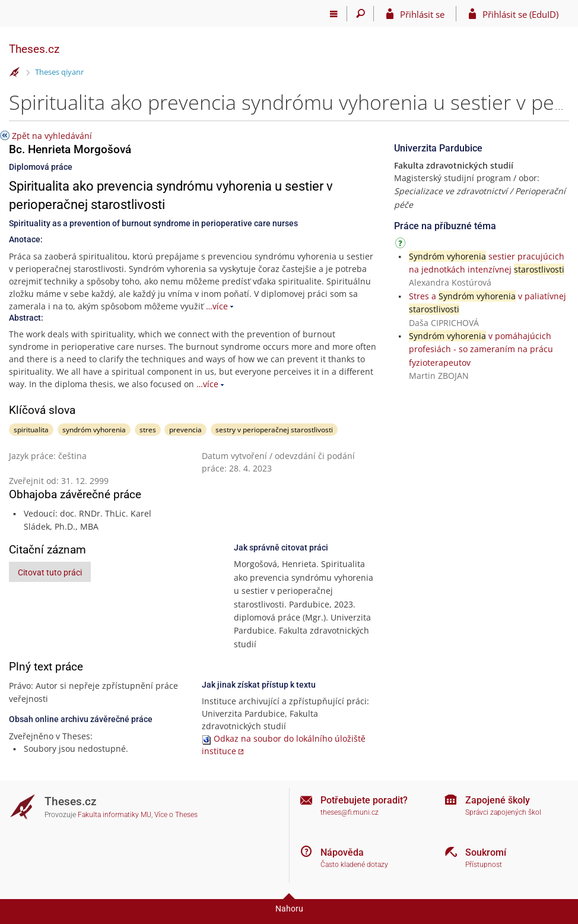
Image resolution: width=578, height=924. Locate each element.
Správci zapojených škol (503, 812)
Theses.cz (34, 49)
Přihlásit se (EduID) (520, 14)
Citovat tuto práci (50, 572)
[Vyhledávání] (361, 14)
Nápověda (342, 852)
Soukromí (486, 852)
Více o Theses (176, 815)
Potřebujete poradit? (364, 800)
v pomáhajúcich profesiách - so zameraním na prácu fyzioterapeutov (481, 349)
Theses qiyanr (59, 72)
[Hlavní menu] (334, 14)
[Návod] (402, 245)
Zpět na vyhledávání (52, 136)
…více (217, 306)
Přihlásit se (422, 14)
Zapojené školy (498, 800)
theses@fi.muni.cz (350, 812)
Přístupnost (484, 865)
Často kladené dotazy (354, 865)
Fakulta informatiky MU (115, 815)
